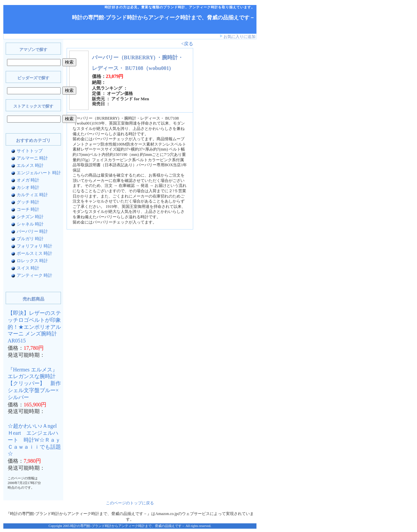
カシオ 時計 (28, 187)
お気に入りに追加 (239, 37)
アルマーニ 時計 (32, 158)
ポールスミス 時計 (34, 253)
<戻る (187, 44)
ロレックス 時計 (32, 261)
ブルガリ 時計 (30, 239)
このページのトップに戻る (130, 503)
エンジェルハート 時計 (39, 173)
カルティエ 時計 (32, 195)
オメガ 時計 (28, 180)
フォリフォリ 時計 (34, 246)
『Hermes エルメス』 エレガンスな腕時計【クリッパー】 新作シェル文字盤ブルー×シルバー (34, 383)
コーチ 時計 (28, 209)
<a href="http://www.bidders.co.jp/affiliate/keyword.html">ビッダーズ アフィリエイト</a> (216, 146)
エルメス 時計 (30, 165)
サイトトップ (30, 151)
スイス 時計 (28, 268)
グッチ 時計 (28, 202)
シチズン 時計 (30, 217)
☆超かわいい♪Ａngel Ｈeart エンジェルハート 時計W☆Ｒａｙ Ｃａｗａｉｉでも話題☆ (37, 440)
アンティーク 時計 (34, 275)
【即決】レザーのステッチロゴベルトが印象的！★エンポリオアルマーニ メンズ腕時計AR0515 (34, 327)
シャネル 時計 (30, 224)
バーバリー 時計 (32, 231)
